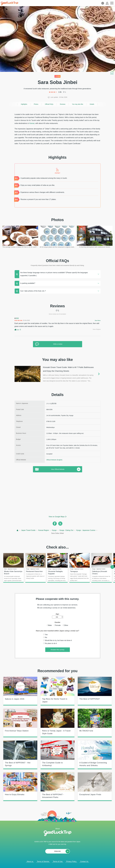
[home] (10, 3)
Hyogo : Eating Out (66, 530)
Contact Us (84, 862)
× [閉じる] (65, 864)
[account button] (107, 3)
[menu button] (112, 3)
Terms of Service (43, 862)
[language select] (103, 3)
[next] (112, 567)
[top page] (18, 530)
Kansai (32, 123)
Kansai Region (44, 530)
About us (30, 862)
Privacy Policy (71, 862)
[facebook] (55, 524)
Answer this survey (57, 650)
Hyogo (54, 530)
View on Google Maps (57, 517)
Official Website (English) (54, 460)
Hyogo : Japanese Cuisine (86, 530)
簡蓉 (17, 318)
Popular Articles (56, 864)
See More (98, 320)
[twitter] (60, 524)
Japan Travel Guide (28, 530)
